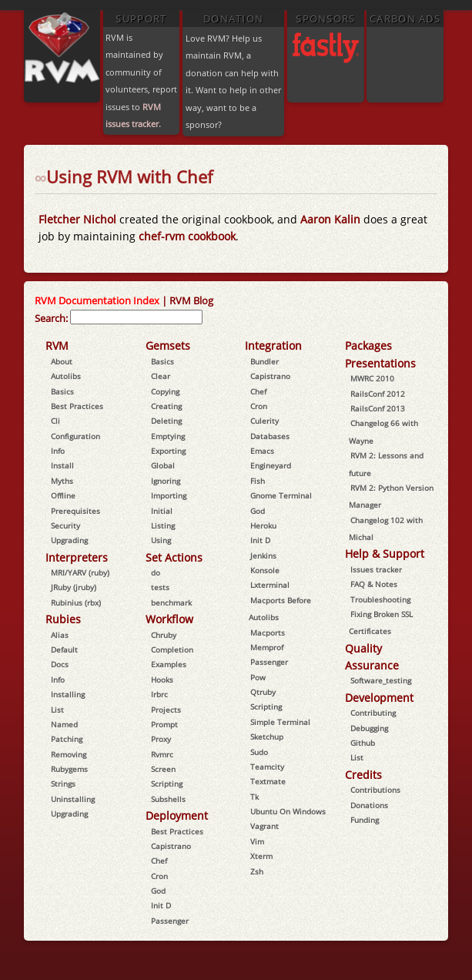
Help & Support (385, 554)
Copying (165, 391)
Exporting (168, 451)
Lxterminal (270, 585)
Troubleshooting (380, 599)
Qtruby (263, 692)
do (156, 572)
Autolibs (66, 376)
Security (65, 525)
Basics (62, 391)
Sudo (259, 752)
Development (379, 698)
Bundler (264, 361)
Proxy (161, 739)
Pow (258, 677)
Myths (62, 481)
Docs (60, 664)
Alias (60, 635)
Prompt (164, 724)
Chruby (164, 635)
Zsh (257, 871)
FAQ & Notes (374, 584)
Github (363, 743)
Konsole (265, 570)
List (57, 710)
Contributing (373, 713)
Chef (159, 861)
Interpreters (77, 557)
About (62, 361)
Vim (257, 841)
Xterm (261, 856)
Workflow (169, 619)
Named (64, 724)
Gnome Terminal (281, 495)
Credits (363, 775)
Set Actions (174, 557)
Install (62, 465)
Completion (172, 649)
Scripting (167, 784)
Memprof (267, 647)
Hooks (162, 680)
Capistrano (171, 846)
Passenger (170, 921)
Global (163, 465)
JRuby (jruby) (74, 587)
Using (161, 540)
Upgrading (69, 540)
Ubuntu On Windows (288, 811)
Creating (166, 406)
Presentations (380, 363)
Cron (159, 876)
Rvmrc (162, 754)
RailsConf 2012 (378, 394)
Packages (368, 346)
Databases (270, 436)
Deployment (177, 816)
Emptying (168, 436)
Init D (161, 905)
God (158, 891)
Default (64, 649)
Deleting (166, 421)
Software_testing (381, 680)
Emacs (262, 451)
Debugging (369, 728)
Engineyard (271, 465)
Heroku (263, 525)
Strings (63, 784)
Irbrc (159, 694)
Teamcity (267, 767)
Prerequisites (75, 511)
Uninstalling (73, 799)
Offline (63, 495)
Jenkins (263, 555)
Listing (163, 525)
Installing (68, 694)
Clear (161, 376)
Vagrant (264, 826)
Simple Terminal (280, 722)
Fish (258, 481)
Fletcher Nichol (77, 219)
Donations (369, 805)
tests (160, 587)
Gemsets (168, 346)
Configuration (75, 436)
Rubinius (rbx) (76, 602)
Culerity (264, 421)
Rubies (63, 619)
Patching (67, 739)
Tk (254, 797)
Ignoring (166, 481)
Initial (162, 511)
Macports (268, 633)
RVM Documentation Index (97, 300)
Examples (169, 664)
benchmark (171, 602)
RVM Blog (191, 300)
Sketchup (267, 737)
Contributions (375, 790)
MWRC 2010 (372, 378)
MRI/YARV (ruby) (80, 572)
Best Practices (77, 406)
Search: (51, 318)
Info (58, 451)
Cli (55, 421)
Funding (365, 820)
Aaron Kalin (332, 219)
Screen (163, 769)
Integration (273, 346)
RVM (57, 346)
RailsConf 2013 (378, 408)
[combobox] (136, 317)
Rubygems (69, 769)
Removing (69, 754)
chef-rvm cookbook (187, 236)
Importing (169, 495)
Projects (166, 710)
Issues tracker (376, 569)
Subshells (168, 799)
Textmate (268, 781)
